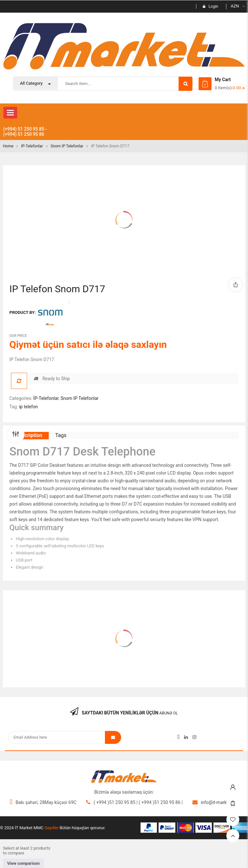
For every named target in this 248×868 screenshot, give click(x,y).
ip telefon (28, 407)
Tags (61, 435)
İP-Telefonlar (32, 146)
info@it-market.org (220, 802)
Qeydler (52, 828)
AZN (235, 6)
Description (29, 435)
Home (8, 146)
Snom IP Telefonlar (67, 146)
